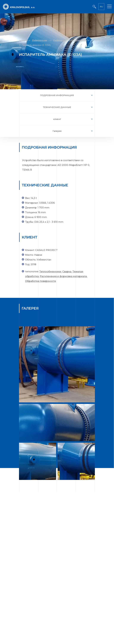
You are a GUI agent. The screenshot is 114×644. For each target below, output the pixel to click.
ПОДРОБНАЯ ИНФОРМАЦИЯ (57, 95)
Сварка (67, 272)
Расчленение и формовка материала (63, 276)
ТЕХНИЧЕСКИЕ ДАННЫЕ (57, 107)
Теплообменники (50, 272)
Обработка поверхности (41, 281)
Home (22, 40)
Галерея (57, 131)
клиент (57, 119)
